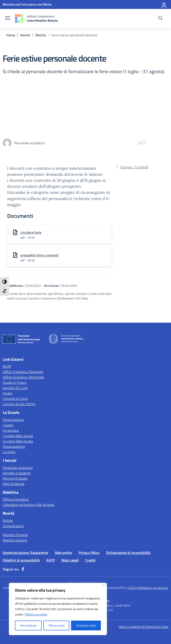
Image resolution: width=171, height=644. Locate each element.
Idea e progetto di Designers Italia (144, 627)
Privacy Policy (89, 553)
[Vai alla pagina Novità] (25, 35)
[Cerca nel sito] (160, 19)
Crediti (90, 560)
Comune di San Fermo (19, 404)
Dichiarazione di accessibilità (128, 553)
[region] (58, 609)
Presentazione (13, 420)
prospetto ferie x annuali (39, 255)
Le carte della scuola (18, 441)
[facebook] (23, 569)
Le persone (11, 430)
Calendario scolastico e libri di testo (28, 505)
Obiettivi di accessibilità (21, 560)
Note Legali (70, 560)
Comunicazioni (13, 526)
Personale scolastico (18, 468)
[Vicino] (104, 585)
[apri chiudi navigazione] (8, 19)
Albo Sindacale (14, 484)
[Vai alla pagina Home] (11, 35)
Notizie (8, 520)
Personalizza (28, 625)
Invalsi (7, 393)
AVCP (51, 560)
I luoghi (8, 425)
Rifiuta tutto (56, 625)
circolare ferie (31, 232)
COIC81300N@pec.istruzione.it (148, 588)
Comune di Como (15, 398)
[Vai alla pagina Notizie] (41, 35)
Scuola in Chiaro (14, 382)
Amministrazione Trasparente (25, 553)
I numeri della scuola (18, 436)
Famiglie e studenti (17, 473)
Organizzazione (14, 446)
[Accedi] (164, 4)
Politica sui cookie (36, 614)
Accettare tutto (86, 625)
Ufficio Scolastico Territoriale (23, 377)
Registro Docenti (15, 540)
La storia (9, 452)
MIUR (7, 366)
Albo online (63, 553)
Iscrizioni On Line (15, 388)
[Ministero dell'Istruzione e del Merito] (27, 4)
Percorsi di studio (15, 478)
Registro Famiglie (15, 535)
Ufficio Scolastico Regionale (23, 372)
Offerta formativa (16, 499)
